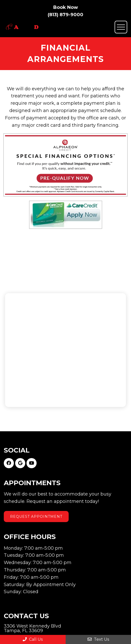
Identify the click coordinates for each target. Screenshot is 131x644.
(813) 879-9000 (65, 15)
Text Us (98, 639)
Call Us (33, 639)
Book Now (66, 7)
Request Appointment (36, 517)
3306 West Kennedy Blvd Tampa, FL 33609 (32, 628)
